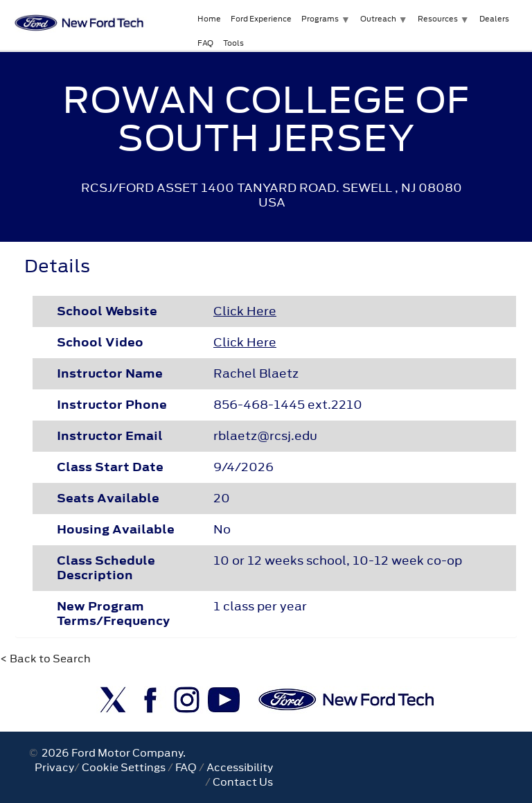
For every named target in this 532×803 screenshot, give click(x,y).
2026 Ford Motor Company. (112, 753)
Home (209, 19)
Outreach (378, 19)
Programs (320, 19)
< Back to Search (45, 659)
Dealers (494, 19)
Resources (438, 19)
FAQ (205, 43)
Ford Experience (261, 19)
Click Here (245, 311)
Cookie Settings (124, 767)
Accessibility (240, 767)
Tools (233, 43)
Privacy (54, 767)
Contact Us (243, 782)
